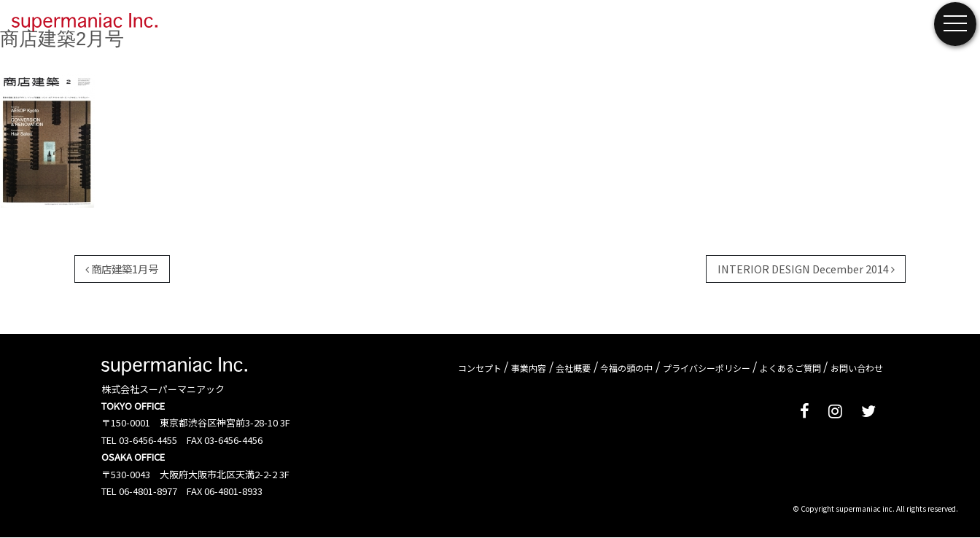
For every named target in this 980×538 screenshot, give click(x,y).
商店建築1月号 (122, 269)
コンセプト (480, 367)
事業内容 (529, 367)
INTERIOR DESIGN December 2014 (806, 269)
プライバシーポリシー (707, 367)
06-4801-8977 (148, 491)
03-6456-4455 (148, 440)
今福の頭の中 (626, 367)
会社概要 (573, 367)
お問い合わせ (857, 367)
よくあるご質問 (790, 367)
